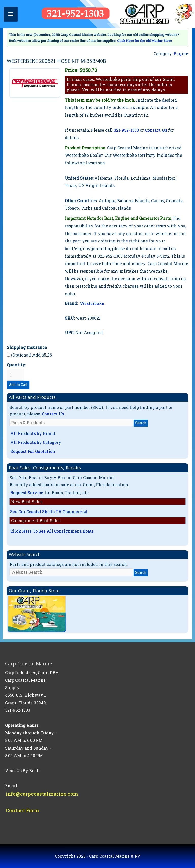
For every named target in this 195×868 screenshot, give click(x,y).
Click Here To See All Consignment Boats (52, 531)
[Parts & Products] (71, 422)
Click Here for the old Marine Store (144, 41)
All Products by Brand (33, 433)
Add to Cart (18, 385)
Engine (181, 53)
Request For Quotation (33, 451)
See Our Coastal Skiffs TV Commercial (49, 512)
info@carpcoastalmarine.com (42, 794)
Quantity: (16, 371)
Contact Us (156, 130)
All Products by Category (36, 442)
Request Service (27, 493)
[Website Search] (71, 572)
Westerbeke (92, 303)
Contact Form (22, 810)
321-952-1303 (126, 130)
